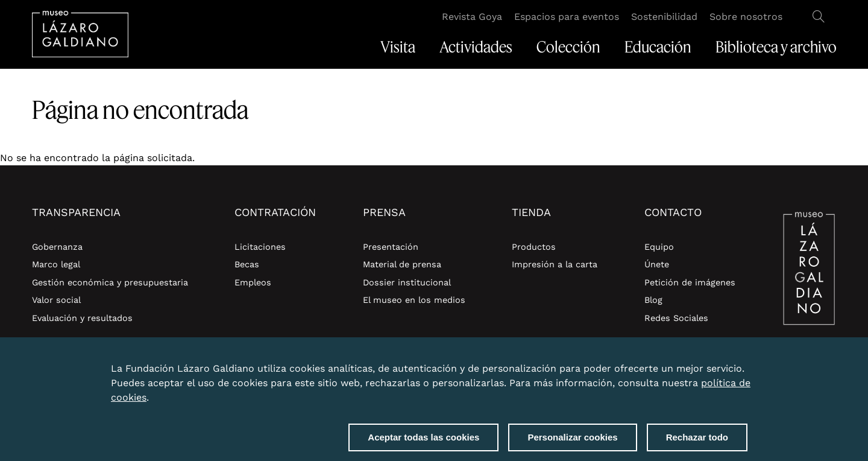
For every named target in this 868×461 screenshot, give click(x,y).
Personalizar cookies (572, 443)
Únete (657, 264)
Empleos (253, 282)
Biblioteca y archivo (776, 47)
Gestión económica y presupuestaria (110, 282)
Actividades (476, 47)
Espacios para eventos (567, 17)
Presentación (391, 247)
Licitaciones (260, 247)
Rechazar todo (697, 443)
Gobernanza (57, 247)
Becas (247, 264)
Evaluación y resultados (82, 318)
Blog (653, 300)
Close (745, 367)
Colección (568, 47)
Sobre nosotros (746, 17)
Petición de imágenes (690, 282)
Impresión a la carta (555, 264)
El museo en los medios (414, 300)
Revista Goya (472, 17)
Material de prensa (402, 264)
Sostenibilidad (664, 17)
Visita (398, 47)
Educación (658, 47)
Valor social (56, 300)
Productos (534, 247)
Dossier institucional (407, 282)
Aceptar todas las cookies (423, 443)
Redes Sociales (676, 318)
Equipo (659, 247)
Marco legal (56, 264)
